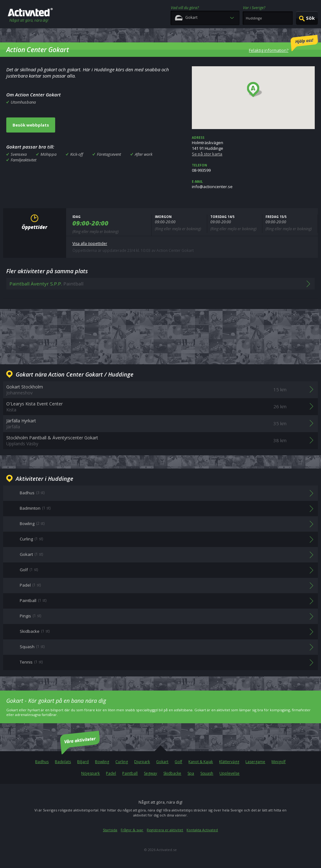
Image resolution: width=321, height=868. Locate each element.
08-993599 (253, 168)
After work (144, 154)
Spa (191, 773)
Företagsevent (109, 154)
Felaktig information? (283, 44)
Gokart (162, 762)
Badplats (63, 762)
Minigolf (279, 762)
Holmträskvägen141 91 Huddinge (253, 146)
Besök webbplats (31, 125)
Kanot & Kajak (201, 762)
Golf (178, 762)
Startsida (110, 830)
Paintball (130, 773)
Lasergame (255, 762)
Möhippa (48, 154)
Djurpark (142, 762)
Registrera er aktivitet (165, 830)
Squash (207, 773)
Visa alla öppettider (90, 244)
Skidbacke (172, 773)
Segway (150, 773)
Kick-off (77, 154)
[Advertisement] (160, 336)
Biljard (83, 762)
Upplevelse (229, 773)
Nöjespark (90, 773)
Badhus (42, 762)
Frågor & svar (132, 830)
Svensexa (19, 154)
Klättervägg (229, 762)
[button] (255, 90)
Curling (122, 762)
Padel (111, 773)
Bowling (102, 762)
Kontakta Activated (202, 830)
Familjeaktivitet (24, 160)
